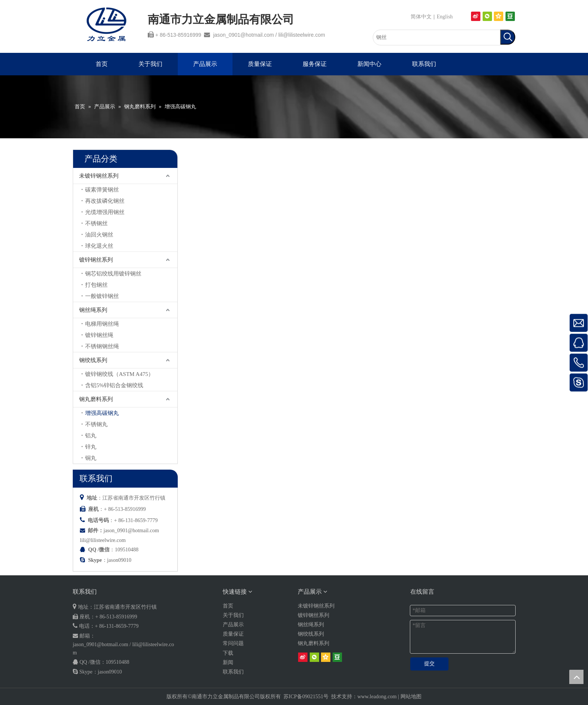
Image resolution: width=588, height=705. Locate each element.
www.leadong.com (377, 697)
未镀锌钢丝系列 (99, 176)
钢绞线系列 (93, 360)
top (576, 677)
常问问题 (233, 643)
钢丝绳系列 (93, 310)
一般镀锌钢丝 (102, 296)
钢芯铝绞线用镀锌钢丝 (113, 274)
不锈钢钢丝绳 (102, 346)
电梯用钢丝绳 (102, 324)
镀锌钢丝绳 (99, 335)
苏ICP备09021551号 (306, 697)
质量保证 (233, 634)
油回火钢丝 (99, 235)
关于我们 (233, 615)
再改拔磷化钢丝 (105, 201)
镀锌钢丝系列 (96, 260)
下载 (228, 653)
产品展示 (233, 625)
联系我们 (233, 672)
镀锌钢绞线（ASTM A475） (119, 374)
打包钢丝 (96, 285)
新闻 (228, 662)
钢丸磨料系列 (96, 399)
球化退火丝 (99, 246)
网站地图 (411, 697)
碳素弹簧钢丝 (102, 190)
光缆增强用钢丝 (105, 212)
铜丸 (91, 458)
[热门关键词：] (508, 37)
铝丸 (91, 436)
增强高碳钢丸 (102, 413)
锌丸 (91, 447)
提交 (429, 664)
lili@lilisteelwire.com (302, 35)
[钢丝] (436, 37)
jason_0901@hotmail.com (243, 35)
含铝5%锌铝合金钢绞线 (114, 385)
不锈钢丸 (96, 424)
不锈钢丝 (96, 223)
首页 (228, 606)
